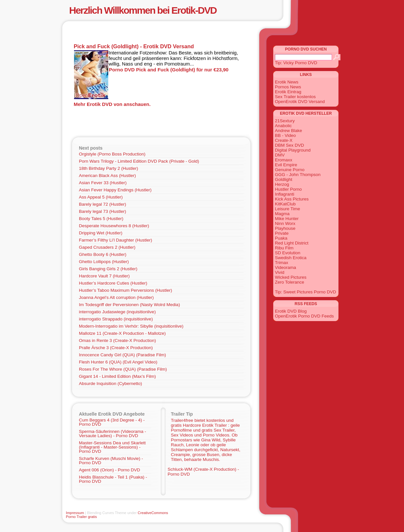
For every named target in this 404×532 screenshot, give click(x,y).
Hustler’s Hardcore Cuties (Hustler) (113, 283)
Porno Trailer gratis (81, 517)
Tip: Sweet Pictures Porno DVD (306, 292)
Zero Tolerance (290, 282)
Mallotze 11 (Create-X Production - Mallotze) (122, 333)
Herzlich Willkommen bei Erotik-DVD (143, 10)
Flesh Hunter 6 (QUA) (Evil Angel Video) (118, 362)
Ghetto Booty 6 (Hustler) (103, 254)
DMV (280, 155)
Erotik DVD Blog (291, 311)
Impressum (75, 513)
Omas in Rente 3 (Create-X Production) (117, 340)
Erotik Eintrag (288, 92)
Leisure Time (287, 209)
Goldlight (284, 179)
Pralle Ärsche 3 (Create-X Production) (116, 348)
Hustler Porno (288, 189)
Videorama (285, 267)
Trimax (282, 263)
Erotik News (287, 82)
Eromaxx (284, 160)
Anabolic (283, 126)
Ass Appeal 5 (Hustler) (101, 197)
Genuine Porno (290, 170)
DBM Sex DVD (289, 145)
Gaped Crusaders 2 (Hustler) (107, 247)
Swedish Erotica (291, 258)
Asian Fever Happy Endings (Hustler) (115, 190)
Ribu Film (284, 248)
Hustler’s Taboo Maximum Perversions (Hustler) (126, 290)
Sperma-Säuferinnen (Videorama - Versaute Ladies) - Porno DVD (112, 434)
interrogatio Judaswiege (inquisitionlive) (117, 312)
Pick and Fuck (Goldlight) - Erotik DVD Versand (134, 46)
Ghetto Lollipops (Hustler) (104, 262)
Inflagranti (284, 194)
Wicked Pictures (291, 277)
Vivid (280, 272)
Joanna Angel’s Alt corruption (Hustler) (116, 297)
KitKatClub (285, 204)
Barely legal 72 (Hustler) (103, 204)
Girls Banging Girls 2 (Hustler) (108, 269)
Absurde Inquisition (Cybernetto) (111, 384)
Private (282, 233)
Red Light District (292, 243)
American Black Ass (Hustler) (107, 176)
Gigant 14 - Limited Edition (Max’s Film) (117, 376)
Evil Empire (286, 165)
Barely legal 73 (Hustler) (103, 211)
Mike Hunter (287, 219)
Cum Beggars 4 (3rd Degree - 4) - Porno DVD (112, 422)
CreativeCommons (153, 513)
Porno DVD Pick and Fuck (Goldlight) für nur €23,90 (169, 70)
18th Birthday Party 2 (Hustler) (109, 168)
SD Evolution (288, 253)
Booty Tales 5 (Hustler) (101, 219)
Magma (282, 214)
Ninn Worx (285, 223)
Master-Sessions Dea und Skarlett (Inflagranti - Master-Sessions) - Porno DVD (112, 447)
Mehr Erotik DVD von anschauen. (112, 104)
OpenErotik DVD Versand (300, 102)
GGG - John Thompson (298, 175)
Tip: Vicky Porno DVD (296, 63)
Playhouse (285, 228)
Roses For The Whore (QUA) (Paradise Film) (123, 369)
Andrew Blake (288, 131)
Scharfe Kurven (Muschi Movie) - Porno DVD (111, 461)
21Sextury (285, 121)
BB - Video (285, 135)
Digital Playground (293, 150)
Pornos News (288, 87)
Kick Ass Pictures (292, 199)
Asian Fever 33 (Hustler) (103, 183)
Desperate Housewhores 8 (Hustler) (114, 226)
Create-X (284, 140)
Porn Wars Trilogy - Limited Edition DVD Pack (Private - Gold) (139, 161)
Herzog (282, 184)
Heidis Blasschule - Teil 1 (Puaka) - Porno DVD (113, 479)
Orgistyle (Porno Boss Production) (112, 154)
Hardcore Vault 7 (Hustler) (104, 276)
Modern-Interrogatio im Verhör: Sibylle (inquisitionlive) (131, 326)
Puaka (281, 238)
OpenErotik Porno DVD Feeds (304, 316)
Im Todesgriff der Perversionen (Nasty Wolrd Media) (129, 305)
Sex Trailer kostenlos (295, 97)
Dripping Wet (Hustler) (101, 233)
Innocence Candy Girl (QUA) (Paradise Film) (122, 355)
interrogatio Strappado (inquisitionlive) (116, 319)
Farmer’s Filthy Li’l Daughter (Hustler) (116, 240)
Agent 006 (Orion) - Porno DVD (110, 470)
